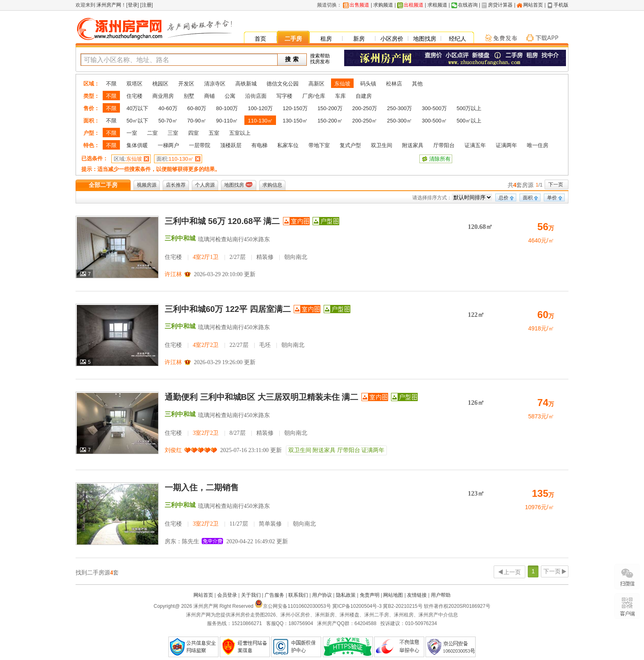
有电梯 (259, 145)
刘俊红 (173, 450)
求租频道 (437, 5)
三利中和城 (180, 238)
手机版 (561, 5)
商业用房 (163, 96)
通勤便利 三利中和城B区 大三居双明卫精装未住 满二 (263, 397)
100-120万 (260, 108)
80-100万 (227, 108)
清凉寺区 (215, 84)
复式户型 (350, 145)
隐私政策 (346, 595)
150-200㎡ (330, 121)
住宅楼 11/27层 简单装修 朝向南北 (240, 524)
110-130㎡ (260, 121)
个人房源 (205, 185)
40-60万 (168, 108)
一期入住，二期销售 (202, 487)
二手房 (293, 39)
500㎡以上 (469, 121)
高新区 (316, 84)
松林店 (394, 84)
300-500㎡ (434, 121)
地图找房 (425, 39)
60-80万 (197, 108)
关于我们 (251, 595)
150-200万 (330, 108)
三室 (173, 133)
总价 (504, 198)
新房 (359, 39)
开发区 (186, 84)
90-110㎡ (227, 121)
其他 (417, 84)
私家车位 (288, 145)
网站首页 (533, 5)
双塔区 (135, 84)
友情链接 (417, 595)
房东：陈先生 (182, 541)
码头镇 (368, 84)
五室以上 (240, 133)
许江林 (173, 274)
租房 (326, 39)
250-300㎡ (399, 121)
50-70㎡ (168, 121)
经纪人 (458, 39)
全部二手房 (103, 185)
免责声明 (370, 595)
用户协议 (322, 595)
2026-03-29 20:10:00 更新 (225, 274)
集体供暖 (137, 145)
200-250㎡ (365, 121)
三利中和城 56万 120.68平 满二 (223, 221)
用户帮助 (441, 595)
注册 (147, 5)
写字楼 (284, 96)
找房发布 (320, 62)
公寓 (230, 96)
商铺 (209, 96)
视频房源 (147, 185)
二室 (152, 133)
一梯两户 (168, 145)
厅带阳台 (444, 145)
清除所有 (440, 159)
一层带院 (200, 145)
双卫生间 (382, 145)
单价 (552, 198)
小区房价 (392, 39)
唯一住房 (538, 145)
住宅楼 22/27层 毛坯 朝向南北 (235, 345)
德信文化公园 (283, 84)
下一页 (556, 185)
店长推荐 (176, 185)
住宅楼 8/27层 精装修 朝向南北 (236, 433)
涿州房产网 (108, 5)
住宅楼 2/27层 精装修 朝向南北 (236, 257)
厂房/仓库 (314, 96)
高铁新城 (246, 84)
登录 (133, 5)
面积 (528, 198)
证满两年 (506, 145)
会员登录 (227, 595)
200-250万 (365, 108)
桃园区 (160, 84)
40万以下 (137, 108)
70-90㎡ (197, 121)
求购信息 (272, 185)
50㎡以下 (137, 121)
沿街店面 (256, 96)
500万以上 (469, 108)
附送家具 (413, 145)
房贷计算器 (500, 5)
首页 (260, 39)
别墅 (189, 96)
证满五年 (475, 145)
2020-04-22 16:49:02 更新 (257, 541)
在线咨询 (468, 5)
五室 (214, 133)
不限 (111, 84)
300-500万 (434, 108)
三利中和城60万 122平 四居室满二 (228, 309)
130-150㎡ (295, 121)
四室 (193, 133)
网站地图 (393, 595)
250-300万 (399, 108)
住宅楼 (135, 96)
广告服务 (274, 595)
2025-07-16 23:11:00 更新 (251, 450)
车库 (340, 96)
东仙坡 (342, 84)
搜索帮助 (320, 56)
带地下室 (319, 145)
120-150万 (295, 108)
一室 (132, 133)
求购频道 (383, 5)
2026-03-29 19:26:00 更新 (225, 362)
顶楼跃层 (231, 145)
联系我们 (298, 595)
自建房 (364, 96)
